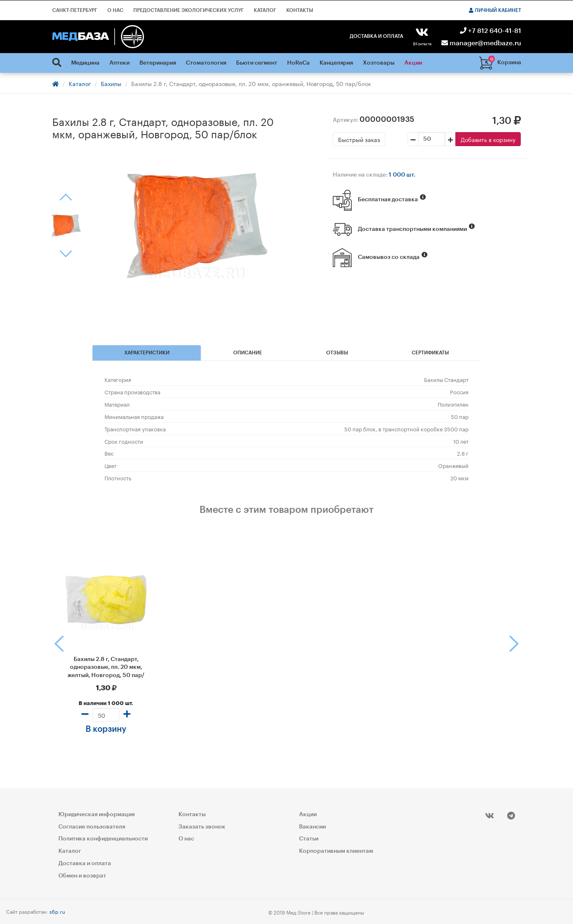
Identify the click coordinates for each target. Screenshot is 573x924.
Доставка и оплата (376, 36)
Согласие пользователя (92, 827)
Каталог (265, 10)
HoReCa (298, 63)
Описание (248, 353)
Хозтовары (379, 63)
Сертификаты (430, 353)
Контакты (300, 10)
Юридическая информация (96, 815)
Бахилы (111, 83)
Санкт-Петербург (75, 10)
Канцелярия (336, 63)
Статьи (309, 839)
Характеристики (147, 353)
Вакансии (312, 827)
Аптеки (119, 63)
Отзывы (337, 353)
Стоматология (206, 63)
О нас (115, 10)
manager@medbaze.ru (481, 43)
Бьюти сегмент (257, 63)
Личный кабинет (495, 10)
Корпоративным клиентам (336, 851)
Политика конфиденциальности (103, 839)
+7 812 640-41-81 (491, 31)
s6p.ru (57, 911)
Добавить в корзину (488, 139)
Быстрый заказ (359, 139)
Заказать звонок (202, 827)
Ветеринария (158, 63)
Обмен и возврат (82, 876)
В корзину (106, 729)
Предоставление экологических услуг (189, 10)
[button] (56, 644)
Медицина (85, 63)
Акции (413, 63)
